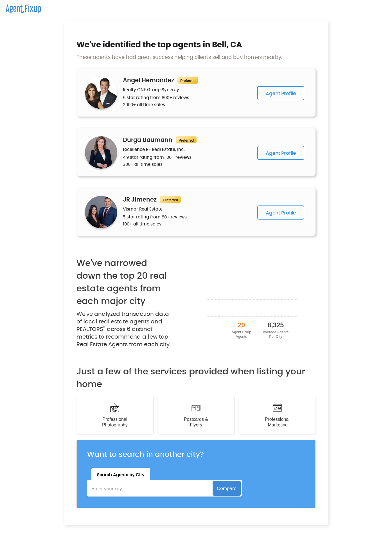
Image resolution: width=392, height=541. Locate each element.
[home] (20, 7)
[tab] (121, 474)
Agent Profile (281, 94)
